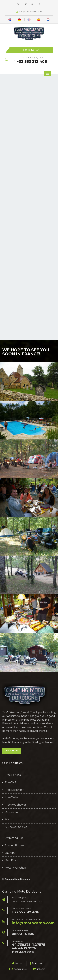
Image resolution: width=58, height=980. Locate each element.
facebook (36, 963)
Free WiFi (11, 782)
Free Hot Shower (16, 805)
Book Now (30, 50)
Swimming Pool (15, 838)
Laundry (10, 853)
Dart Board (12, 860)
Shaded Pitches (15, 845)
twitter (17, 963)
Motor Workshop (15, 868)
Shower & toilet (16, 827)
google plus (18, 969)
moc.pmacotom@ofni (33, 923)
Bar (7, 820)
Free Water (12, 797)
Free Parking (13, 775)
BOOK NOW (12, 751)
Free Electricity (14, 790)
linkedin (39, 969)
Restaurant (12, 812)
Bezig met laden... (29, 205)
